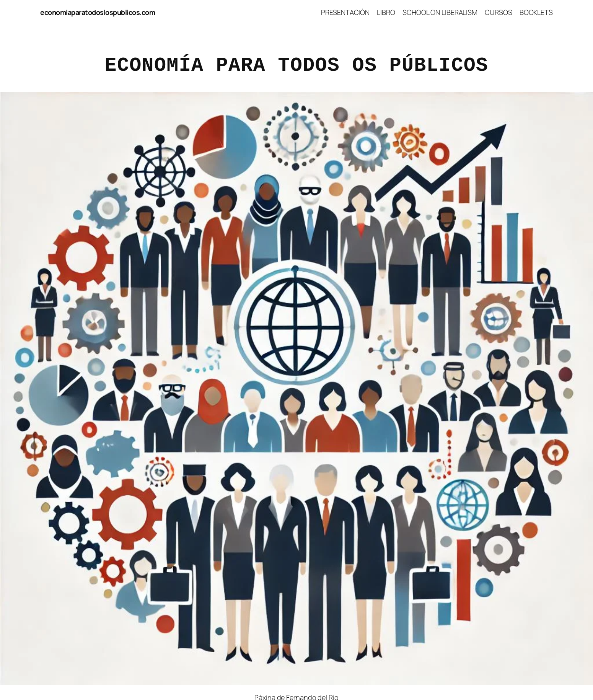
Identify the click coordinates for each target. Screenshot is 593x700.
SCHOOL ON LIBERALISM (440, 12)
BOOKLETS (536, 12)
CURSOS (498, 12)
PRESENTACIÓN (345, 12)
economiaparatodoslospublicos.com (98, 12)
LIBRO (386, 12)
